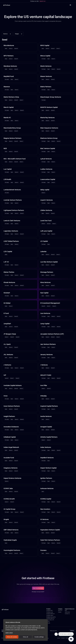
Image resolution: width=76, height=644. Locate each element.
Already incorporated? (38, 592)
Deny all (25, 637)
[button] (70, 5)
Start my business (38, 588)
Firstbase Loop (50, 612)
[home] (7, 5)
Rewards (48, 623)
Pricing (48, 622)
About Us (60, 611)
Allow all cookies (12, 637)
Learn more (9, 633)
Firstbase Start (50, 611)
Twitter (59, 638)
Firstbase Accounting (51, 617)
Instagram (68, 638)
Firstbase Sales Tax (50, 618)
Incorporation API (50, 620)
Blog (66, 611)
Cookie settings (39, 637)
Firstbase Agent (50, 615)
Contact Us (67, 614)
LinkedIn (63, 638)
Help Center (67, 612)
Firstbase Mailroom (51, 614)
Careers (60, 612)
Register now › (43, 1)
